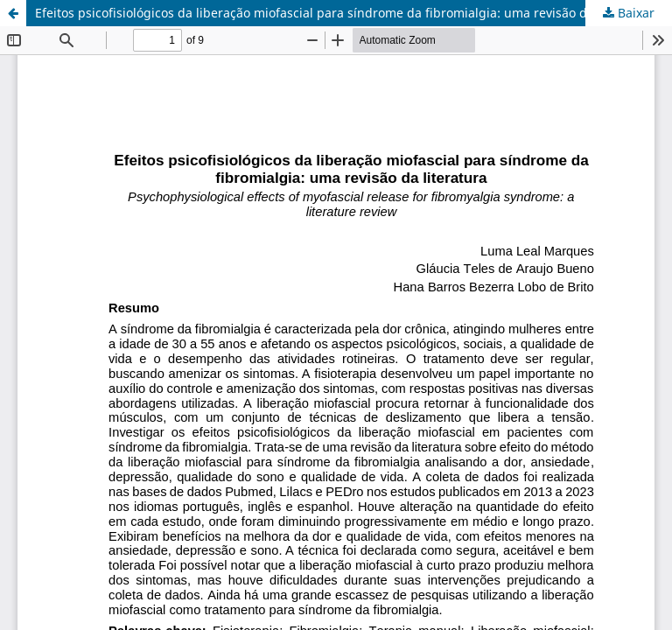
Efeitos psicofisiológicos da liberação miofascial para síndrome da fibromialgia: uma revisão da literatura (344, 13)
